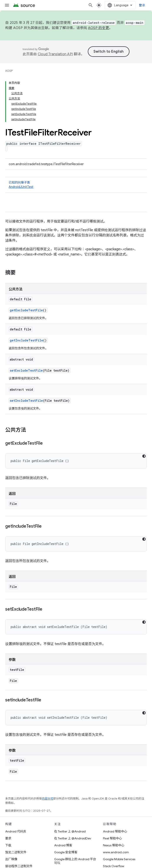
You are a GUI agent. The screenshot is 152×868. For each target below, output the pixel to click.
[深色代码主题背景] (144, 456)
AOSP (9, 71)
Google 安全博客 (66, 852)
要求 (8, 838)
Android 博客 (63, 845)
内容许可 (47, 799)
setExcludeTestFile (26, 370)
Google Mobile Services (119, 859)
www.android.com (116, 852)
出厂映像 (11, 859)
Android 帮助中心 (115, 831)
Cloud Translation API (55, 54)
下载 (8, 845)
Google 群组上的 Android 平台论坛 (75, 861)
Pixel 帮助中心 (112, 838)
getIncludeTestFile (26, 340)
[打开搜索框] (91, 5)
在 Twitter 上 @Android (70, 831)
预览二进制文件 (16, 852)
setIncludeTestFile (26, 401)
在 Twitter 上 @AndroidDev (73, 838)
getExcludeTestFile (26, 310)
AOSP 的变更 (99, 28)
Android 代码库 (16, 831)
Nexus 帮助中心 (114, 845)
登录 (142, 5)
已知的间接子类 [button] (76, 185)
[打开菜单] (7, 5)
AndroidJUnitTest (21, 187)
